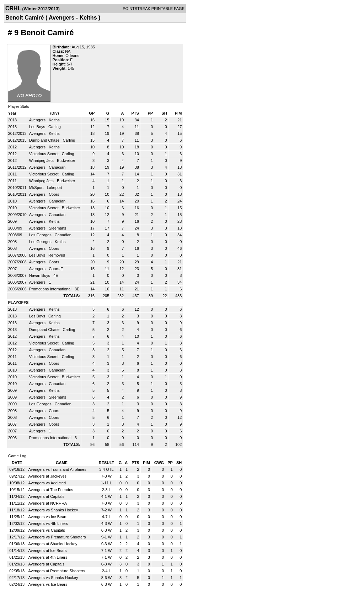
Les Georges (41, 235)
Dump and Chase (45, 140)
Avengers (38, 120)
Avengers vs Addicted (47, 483)
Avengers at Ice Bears (48, 551)
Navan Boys (40, 275)
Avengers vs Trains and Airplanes (57, 469)
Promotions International (51, 289)
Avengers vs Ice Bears (48, 517)
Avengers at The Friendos (51, 490)
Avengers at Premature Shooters (57, 571)
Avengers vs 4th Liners (48, 523)
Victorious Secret (44, 154)
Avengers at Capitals (46, 496)
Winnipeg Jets (42, 160)
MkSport (37, 188)
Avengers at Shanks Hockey (53, 544)
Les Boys (38, 127)
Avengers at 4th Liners (48, 557)
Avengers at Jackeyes (47, 476)
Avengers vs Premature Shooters (57, 537)
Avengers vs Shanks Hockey (53, 510)
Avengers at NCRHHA (48, 503)
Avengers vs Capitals (47, 530)
